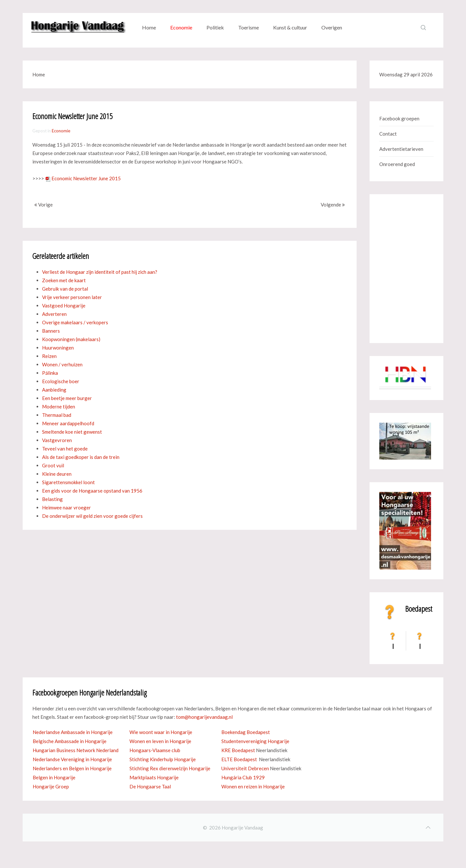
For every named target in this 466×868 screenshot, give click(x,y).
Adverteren (54, 314)
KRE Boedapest (238, 750)
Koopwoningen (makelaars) (71, 339)
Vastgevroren (57, 440)
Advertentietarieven (401, 149)
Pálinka (50, 373)
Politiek (215, 27)
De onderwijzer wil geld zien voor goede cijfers (92, 516)
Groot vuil (53, 465)
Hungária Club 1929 (243, 777)
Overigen (332, 27)
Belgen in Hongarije (54, 777)
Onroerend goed (397, 164)
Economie (181, 27)
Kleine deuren (57, 474)
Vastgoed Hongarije (64, 306)
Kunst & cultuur (290, 27)
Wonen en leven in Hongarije (160, 741)
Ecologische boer (61, 381)
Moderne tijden (59, 406)
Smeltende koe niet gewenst (72, 432)
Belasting (52, 499)
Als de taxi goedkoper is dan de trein (81, 457)
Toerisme (249, 27)
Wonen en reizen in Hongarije (253, 786)
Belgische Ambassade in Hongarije (70, 741)
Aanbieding (54, 390)
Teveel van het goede (65, 449)
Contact (388, 134)
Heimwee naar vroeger (67, 507)
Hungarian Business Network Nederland (76, 750)
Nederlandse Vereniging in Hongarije (72, 759)
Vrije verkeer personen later (72, 297)
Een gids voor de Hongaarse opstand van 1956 (92, 491)
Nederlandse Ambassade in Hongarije (73, 732)
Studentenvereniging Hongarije (255, 741)
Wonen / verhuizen (62, 364)
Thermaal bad (57, 415)
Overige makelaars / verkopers (75, 322)
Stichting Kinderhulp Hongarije (163, 759)
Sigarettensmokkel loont (68, 482)
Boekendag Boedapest (246, 732)
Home (149, 27)
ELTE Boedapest (239, 759)
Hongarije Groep (51, 786)
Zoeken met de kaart (64, 280)
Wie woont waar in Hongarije (161, 732)
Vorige (44, 205)
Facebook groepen (399, 118)
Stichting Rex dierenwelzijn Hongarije (170, 768)
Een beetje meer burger (67, 398)
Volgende (333, 205)
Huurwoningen (58, 348)
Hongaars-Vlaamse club (155, 750)
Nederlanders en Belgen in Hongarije (72, 768)
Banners (51, 331)
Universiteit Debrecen (245, 768)
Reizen (49, 356)
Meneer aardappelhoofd (68, 423)
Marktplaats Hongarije (154, 777)
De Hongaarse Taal (150, 786)
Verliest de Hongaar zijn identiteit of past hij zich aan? (100, 272)
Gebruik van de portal (65, 289)
